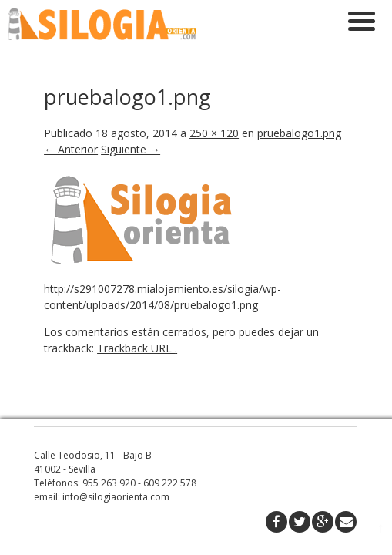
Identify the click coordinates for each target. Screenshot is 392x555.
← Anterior (71, 87)
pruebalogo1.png (299, 71)
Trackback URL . (137, 286)
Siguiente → (131, 87)
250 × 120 (214, 71)
